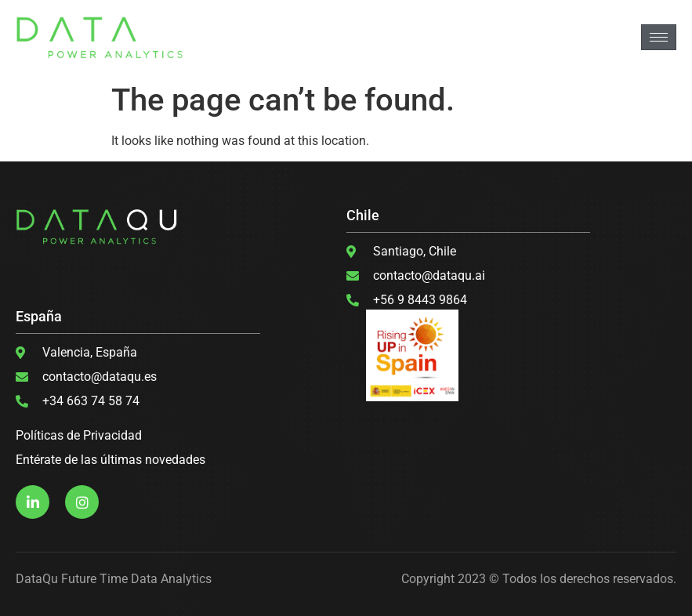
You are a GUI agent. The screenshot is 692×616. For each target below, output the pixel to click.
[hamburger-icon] (659, 37)
